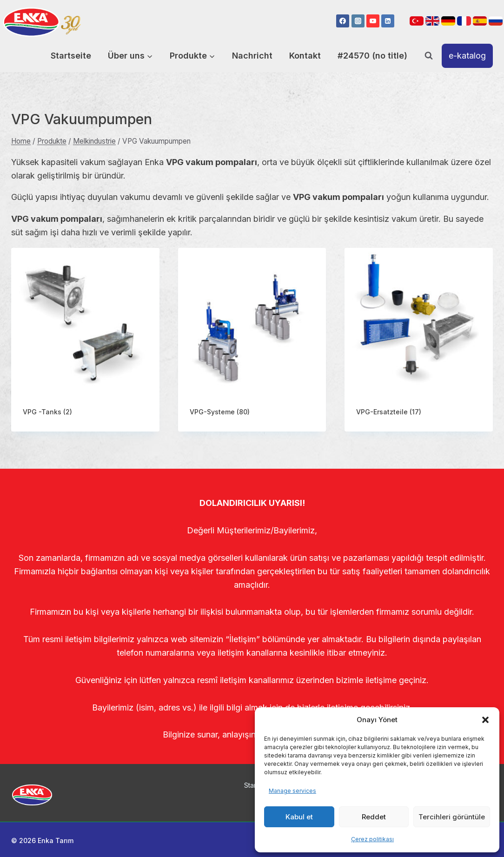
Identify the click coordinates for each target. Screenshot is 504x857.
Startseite (71, 56)
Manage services (292, 791)
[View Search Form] (429, 56)
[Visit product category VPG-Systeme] (252, 340)
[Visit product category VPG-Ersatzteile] (419, 340)
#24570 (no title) (372, 56)
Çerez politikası (372, 839)
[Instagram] (358, 21)
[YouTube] (373, 21)
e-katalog (467, 56)
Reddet (374, 817)
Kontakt (305, 56)
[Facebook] (343, 21)
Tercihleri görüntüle (452, 817)
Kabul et (299, 817)
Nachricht (252, 56)
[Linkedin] (388, 21)
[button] (485, 720)
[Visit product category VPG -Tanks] (85, 340)
